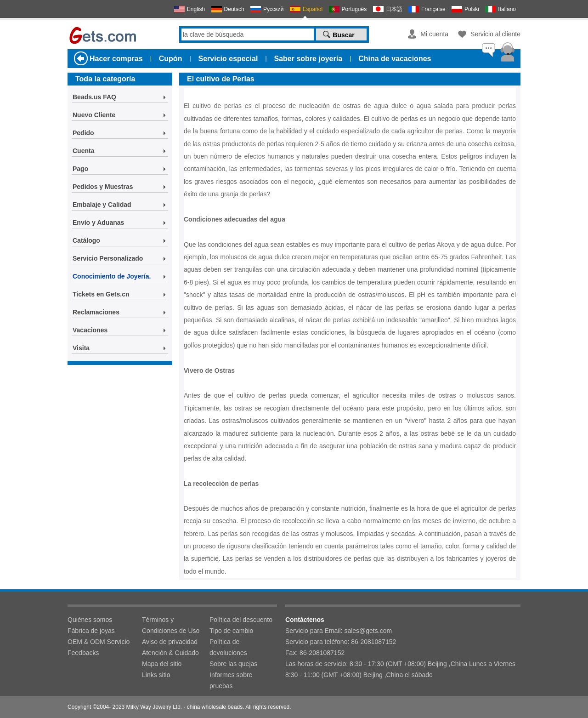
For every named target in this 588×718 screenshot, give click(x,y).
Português (354, 9)
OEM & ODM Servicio (99, 642)
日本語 (394, 9)
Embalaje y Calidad (102, 205)
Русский (274, 9)
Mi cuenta (434, 34)
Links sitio (156, 675)
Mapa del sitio (162, 664)
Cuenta (83, 151)
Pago (80, 169)
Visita (81, 348)
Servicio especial (228, 59)
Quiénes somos (90, 620)
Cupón (171, 59)
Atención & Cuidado (170, 653)
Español (313, 9)
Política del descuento (241, 620)
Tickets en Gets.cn (101, 294)
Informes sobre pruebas (231, 680)
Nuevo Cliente (94, 115)
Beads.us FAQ (94, 97)
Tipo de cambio (231, 631)
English (196, 9)
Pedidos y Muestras (103, 187)
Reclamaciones (96, 312)
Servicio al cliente (495, 34)
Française (433, 9)
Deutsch (234, 9)
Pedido (83, 133)
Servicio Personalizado (108, 258)
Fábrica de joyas (91, 631)
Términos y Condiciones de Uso (171, 625)
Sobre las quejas (233, 664)
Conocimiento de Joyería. (112, 276)
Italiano (507, 9)
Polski (472, 9)
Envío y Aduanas (98, 222)
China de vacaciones (395, 59)
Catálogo (86, 240)
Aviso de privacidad (170, 642)
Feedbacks (83, 653)
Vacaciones (90, 330)
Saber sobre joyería (308, 59)
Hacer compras (116, 59)
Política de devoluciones (228, 647)
